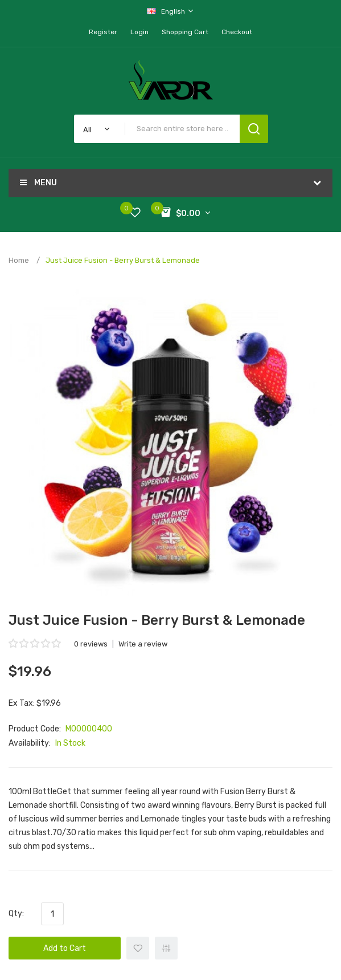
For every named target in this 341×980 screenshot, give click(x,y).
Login (139, 32)
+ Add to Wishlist (138, 948)
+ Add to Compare (166, 948)
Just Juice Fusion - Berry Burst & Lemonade (123, 260)
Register (103, 32)
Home (19, 260)
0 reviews (91, 644)
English (171, 11)
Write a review (143, 644)
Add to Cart (65, 948)
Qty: (16, 914)
